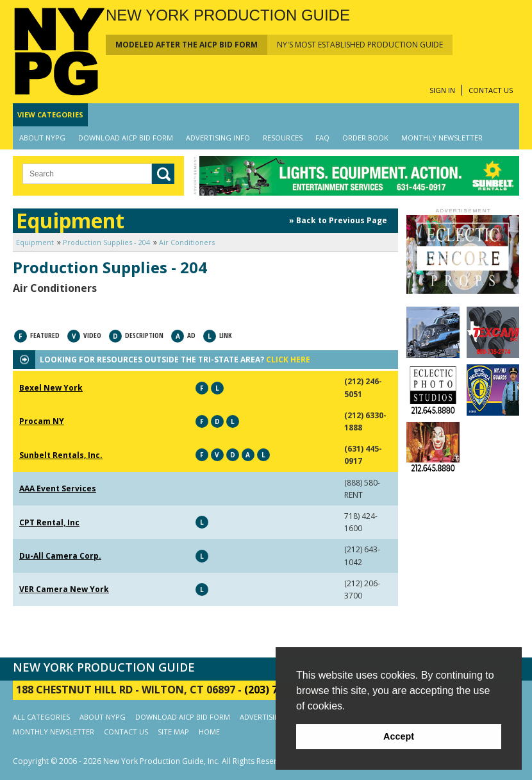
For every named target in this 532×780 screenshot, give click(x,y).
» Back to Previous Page (338, 220)
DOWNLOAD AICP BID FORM (126, 138)
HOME (209, 732)
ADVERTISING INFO (218, 138)
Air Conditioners (187, 242)
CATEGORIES (50, 114)
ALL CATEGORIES (41, 717)
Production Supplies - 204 (106, 242)
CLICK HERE (288, 360)
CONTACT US (491, 90)
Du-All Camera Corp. (60, 556)
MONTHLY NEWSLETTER (442, 138)
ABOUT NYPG (42, 138)
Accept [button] (399, 736)
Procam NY (42, 421)
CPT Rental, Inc (49, 522)
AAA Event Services (58, 488)
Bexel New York (51, 388)
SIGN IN (442, 90)
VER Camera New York (64, 589)
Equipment (35, 242)
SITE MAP (173, 732)
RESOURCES (283, 138)
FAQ (322, 138)
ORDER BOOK (365, 138)
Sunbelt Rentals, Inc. (61, 455)
